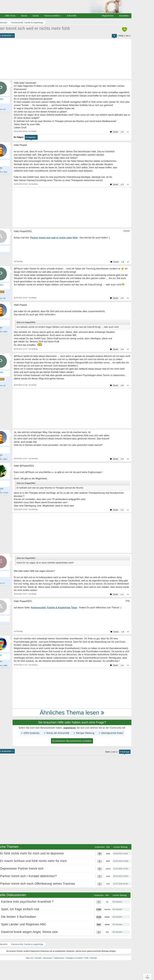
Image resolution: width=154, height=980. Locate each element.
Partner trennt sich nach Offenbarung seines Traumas (38, 884)
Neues (24, 16)
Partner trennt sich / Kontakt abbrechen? (28, 876)
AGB (86, 958)
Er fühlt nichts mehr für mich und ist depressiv (32, 853)
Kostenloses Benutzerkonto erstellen (72, 741)
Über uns (30, 958)
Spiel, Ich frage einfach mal (20, 909)
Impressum (48, 958)
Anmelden (124, 16)
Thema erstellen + (53, 16)
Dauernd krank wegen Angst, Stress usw (29, 932)
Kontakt (38, 958)
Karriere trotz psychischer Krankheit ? (27, 902)
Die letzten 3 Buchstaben (19, 917)
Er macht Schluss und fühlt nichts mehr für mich (33, 861)
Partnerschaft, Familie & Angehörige (27, 944)
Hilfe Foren (10, 16)
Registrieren (108, 16)
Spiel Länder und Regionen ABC (24, 924)
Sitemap (93, 958)
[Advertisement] (72, 207)
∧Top (147, 977)
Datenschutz (59, 958)
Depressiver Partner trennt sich (22, 868)
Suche (36, 16)
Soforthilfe (72, 16)
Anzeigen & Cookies (74, 958)
